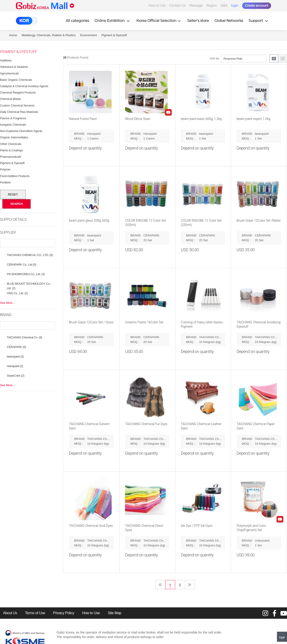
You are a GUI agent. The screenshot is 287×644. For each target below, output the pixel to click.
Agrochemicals (9, 73)
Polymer (5, 169)
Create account (257, 5)
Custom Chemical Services (17, 105)
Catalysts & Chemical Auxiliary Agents (24, 86)
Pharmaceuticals (11, 157)
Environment (88, 35)
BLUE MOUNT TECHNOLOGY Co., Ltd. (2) (29, 284)
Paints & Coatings (11, 150)
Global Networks (229, 21)
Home (13, 35)
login (235, 5)
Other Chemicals (11, 144)
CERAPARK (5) (16, 347)
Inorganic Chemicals (13, 125)
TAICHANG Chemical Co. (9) (24, 337)
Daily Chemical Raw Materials (19, 112)
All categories (77, 21)
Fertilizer (5, 182)
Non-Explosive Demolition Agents (21, 131)
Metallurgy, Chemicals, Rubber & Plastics (49, 35)
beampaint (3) (15, 356)
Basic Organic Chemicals (16, 80)
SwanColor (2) (16, 376)
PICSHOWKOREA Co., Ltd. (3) (26, 274)
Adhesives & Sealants (14, 67)
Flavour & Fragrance (13, 118)
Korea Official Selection (159, 21)
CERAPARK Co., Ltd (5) (22, 265)
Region (211, 5)
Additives (6, 60)
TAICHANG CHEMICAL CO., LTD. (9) (30, 255)
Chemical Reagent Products (18, 93)
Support (259, 21)
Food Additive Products (15, 176)
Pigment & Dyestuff (114, 35)
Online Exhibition (113, 21)
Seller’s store (198, 21)
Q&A (224, 5)
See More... (7, 303)
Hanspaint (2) (15, 366)
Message (196, 5)
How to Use (157, 5)
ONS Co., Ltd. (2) (17, 293)
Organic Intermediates (14, 137)
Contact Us (177, 5)
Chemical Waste (10, 99)
